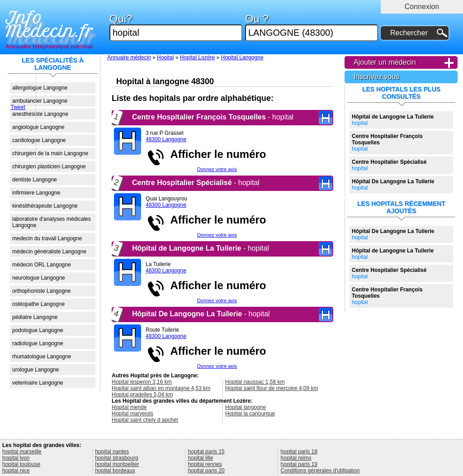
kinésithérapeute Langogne (45, 206)
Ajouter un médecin (385, 62)
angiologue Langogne (38, 127)
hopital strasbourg (116, 458)
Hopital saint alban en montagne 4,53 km (161, 388)
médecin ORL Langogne (42, 265)
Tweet (18, 107)
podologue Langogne (38, 330)
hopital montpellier (117, 464)
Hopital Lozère (197, 57)
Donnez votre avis (217, 169)
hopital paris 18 (299, 452)
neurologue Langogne (39, 278)
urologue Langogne (35, 370)
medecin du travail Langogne (47, 238)
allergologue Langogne (40, 88)
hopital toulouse (21, 464)
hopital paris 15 (206, 452)
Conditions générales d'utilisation (320, 471)
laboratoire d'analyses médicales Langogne (52, 222)
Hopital (165, 57)
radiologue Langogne (38, 343)
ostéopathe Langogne (38, 304)
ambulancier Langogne (40, 101)
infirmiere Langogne (36, 193)
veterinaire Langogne (38, 383)
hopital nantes (112, 452)
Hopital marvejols (132, 414)
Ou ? (312, 27)
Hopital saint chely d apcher (145, 420)
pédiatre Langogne (35, 317)
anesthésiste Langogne (40, 114)
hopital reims (296, 458)
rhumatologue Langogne (42, 357)
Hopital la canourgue (250, 414)
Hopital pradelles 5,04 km (142, 395)
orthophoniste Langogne (41, 291)
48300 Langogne (166, 139)
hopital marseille (22, 452)
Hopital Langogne (242, 57)
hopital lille (200, 458)
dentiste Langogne (35, 180)
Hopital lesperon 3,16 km (142, 382)
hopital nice (16, 471)
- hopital (213, 117)
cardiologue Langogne (39, 140)
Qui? (176, 27)
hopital (393, 120)
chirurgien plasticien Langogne (49, 167)
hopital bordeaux (115, 471)
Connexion (422, 7)
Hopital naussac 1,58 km (255, 382)
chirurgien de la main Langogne (50, 153)
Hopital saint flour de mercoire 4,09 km (272, 388)
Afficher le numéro (215, 154)
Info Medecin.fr (49, 25)
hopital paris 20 (206, 471)
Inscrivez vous (376, 77)
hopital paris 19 (299, 464)
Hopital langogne (246, 407)
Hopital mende (129, 407)
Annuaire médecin (129, 57)
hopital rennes (205, 464)
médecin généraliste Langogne (49, 252)
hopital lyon (16, 458)
